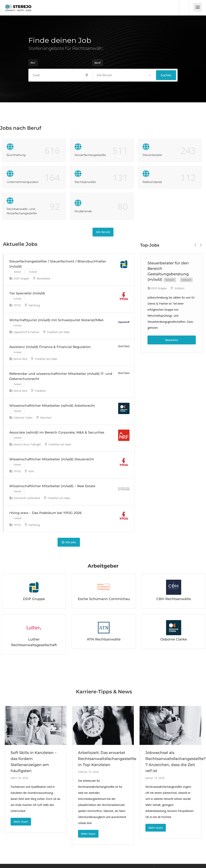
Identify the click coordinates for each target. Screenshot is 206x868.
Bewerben (172, 340)
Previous (195, 245)
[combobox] (124, 75)
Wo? (33, 63)
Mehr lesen (21, 822)
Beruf (98, 63)
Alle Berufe (103, 232)
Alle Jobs (69, 542)
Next (201, 245)
